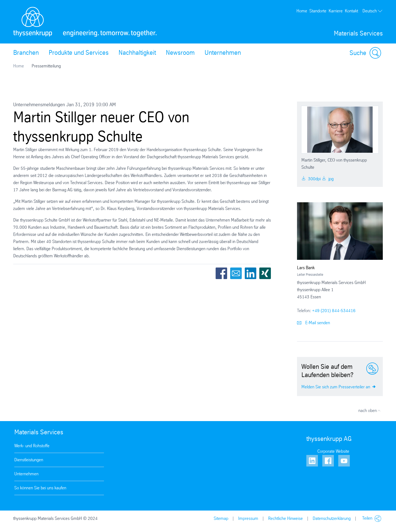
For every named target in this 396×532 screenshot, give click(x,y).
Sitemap (221, 518)
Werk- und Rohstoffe (32, 446)
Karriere (336, 11)
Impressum (248, 518)
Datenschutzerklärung (332, 518)
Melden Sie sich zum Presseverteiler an (339, 386)
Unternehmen (223, 53)
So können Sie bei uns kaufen (40, 488)
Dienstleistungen (29, 460)
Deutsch (373, 11)
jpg (328, 179)
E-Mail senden (313, 323)
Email (236, 273)
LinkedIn (251, 273)
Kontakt (351, 11)
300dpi (311, 179)
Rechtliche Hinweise (285, 518)
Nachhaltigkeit (137, 53)
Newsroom (180, 53)
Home (302, 11)
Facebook (221, 273)
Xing (265, 273)
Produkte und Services (79, 53)
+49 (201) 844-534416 (334, 311)
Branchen (26, 53)
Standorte (318, 11)
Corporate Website (333, 451)
